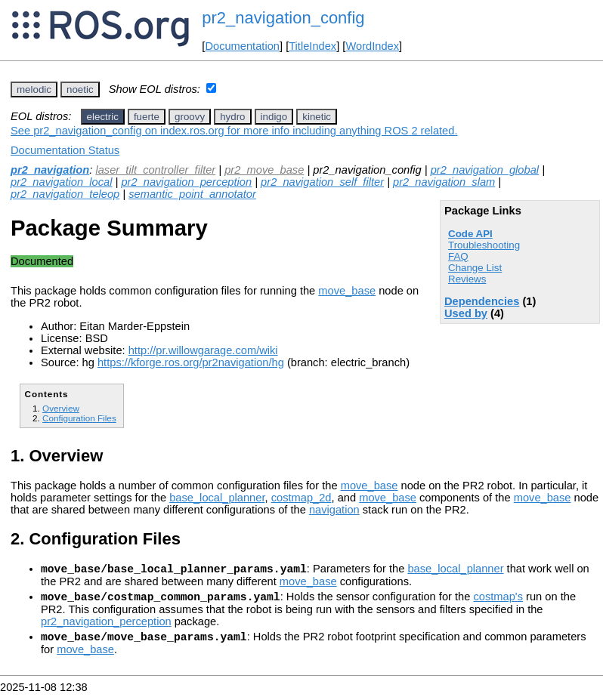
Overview (61, 408)
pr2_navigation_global (485, 170)
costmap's (498, 601)
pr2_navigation (50, 170)
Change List (475, 268)
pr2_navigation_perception (186, 182)
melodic (34, 89)
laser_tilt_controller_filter (155, 170)
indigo (274, 117)
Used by (466, 313)
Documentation (242, 46)
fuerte (147, 117)
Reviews (467, 279)
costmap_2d (301, 498)
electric (103, 117)
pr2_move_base (264, 170)
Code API (470, 234)
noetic (80, 89)
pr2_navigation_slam (444, 182)
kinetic (317, 117)
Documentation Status (65, 150)
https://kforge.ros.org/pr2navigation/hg (191, 362)
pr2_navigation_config (283, 18)
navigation (334, 510)
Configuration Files (79, 418)
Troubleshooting (484, 245)
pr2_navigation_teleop (65, 194)
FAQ (458, 256)
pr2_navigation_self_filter (322, 182)
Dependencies (482, 301)
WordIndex (372, 46)
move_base (347, 291)
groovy (190, 117)
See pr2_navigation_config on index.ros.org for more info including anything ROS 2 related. (234, 131)
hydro (232, 117)
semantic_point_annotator (192, 194)
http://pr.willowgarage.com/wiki (203, 350)
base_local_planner (217, 498)
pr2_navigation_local (61, 182)
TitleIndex (312, 46)
